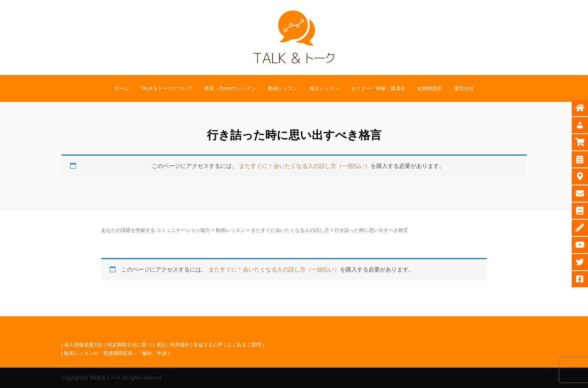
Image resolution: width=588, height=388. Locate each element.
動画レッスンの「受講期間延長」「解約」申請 (115, 353)
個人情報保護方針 (84, 345)
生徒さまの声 (208, 345)
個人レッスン (324, 88)
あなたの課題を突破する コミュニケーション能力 (156, 230)
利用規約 (180, 345)
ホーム (122, 88)
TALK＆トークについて (167, 88)
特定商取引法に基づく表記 (137, 345)
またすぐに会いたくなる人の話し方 (290, 230)
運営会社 (464, 88)
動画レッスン (283, 88)
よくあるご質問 (244, 345)
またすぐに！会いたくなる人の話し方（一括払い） (305, 166)
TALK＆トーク (105, 378)
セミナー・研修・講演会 (378, 88)
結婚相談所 (430, 88)
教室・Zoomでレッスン (230, 88)
